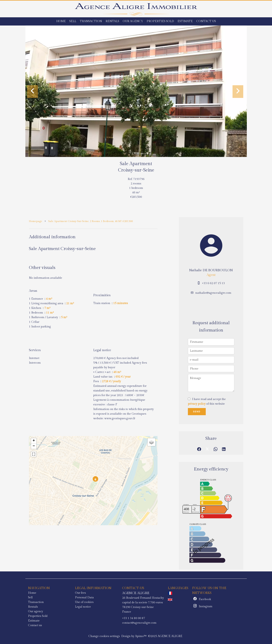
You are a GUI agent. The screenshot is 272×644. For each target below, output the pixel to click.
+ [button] (34, 441)
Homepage (36, 221)
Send (197, 412)
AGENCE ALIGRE (136, 593)
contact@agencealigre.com (139, 623)
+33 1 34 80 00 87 (134, 618)
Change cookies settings (104, 636)
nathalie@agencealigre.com (213, 293)
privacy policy (197, 404)
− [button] (34, 446)
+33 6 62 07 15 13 (213, 283)
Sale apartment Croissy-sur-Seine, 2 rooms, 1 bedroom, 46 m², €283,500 (91, 221)
